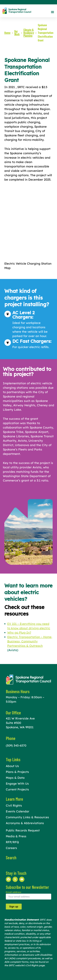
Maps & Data (15, 778)
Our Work (17, 33)
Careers (11, 848)
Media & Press (16, 836)
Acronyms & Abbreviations (25, 823)
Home (7, 33)
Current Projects (17, 789)
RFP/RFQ (12, 842)
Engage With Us (17, 784)
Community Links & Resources (27, 817)
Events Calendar (18, 811)
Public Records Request (23, 830)
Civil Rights (14, 805)
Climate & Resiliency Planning (29, 33)
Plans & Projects (17, 772)
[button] (52, 12)
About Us (12, 766)
